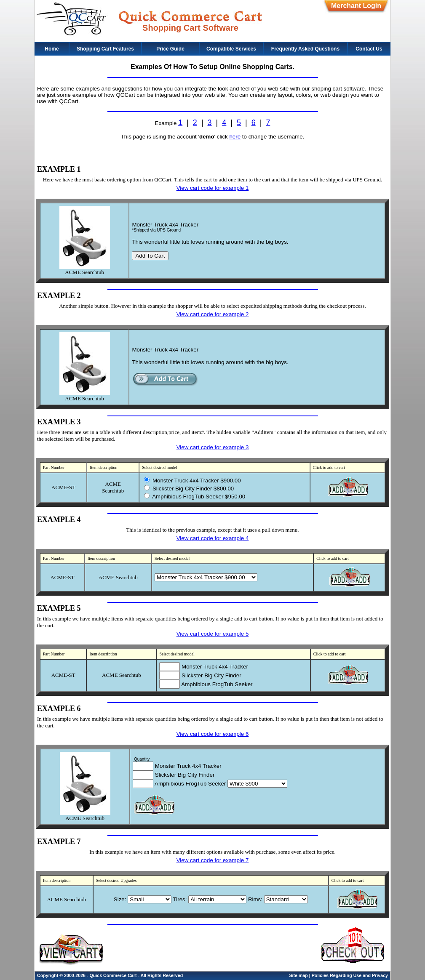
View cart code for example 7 (213, 860)
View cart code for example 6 (213, 734)
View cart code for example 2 (213, 314)
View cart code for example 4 (213, 538)
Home (52, 49)
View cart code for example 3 (213, 447)
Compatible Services (231, 49)
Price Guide (170, 49)
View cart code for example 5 (213, 634)
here (235, 137)
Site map (298, 975)
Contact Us (369, 49)
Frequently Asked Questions (305, 49)
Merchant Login (356, 6)
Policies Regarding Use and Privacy (350, 975)
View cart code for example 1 (213, 188)
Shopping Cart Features (105, 49)
